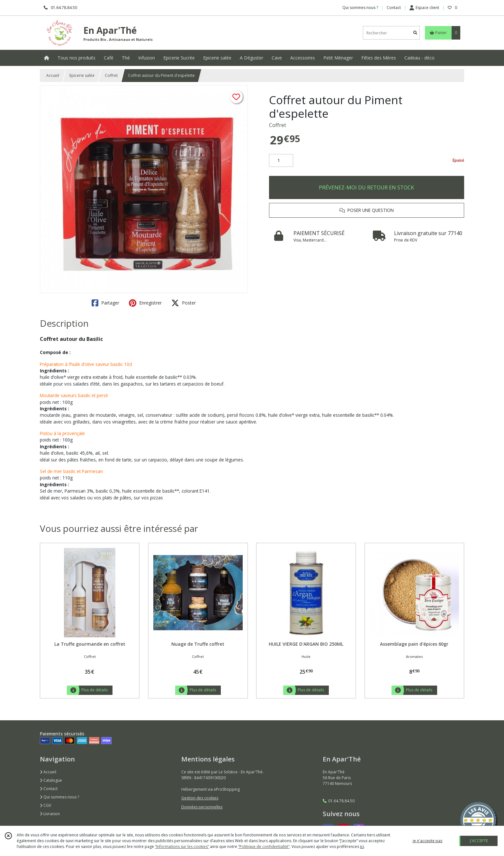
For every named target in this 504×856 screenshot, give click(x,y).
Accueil (53, 75)
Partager (105, 303)
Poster (184, 303)
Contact (394, 8)
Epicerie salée (82, 75)
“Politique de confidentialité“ (264, 847)
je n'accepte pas (428, 841)
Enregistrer (145, 303)
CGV (45, 805)
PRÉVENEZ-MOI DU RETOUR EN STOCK (366, 187)
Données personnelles (202, 807)
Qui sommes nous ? (59, 797)
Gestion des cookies (200, 798)
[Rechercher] (415, 33)
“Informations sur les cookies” (182, 847)
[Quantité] (281, 160)
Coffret (111, 75)
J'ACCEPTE (479, 841)
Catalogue (51, 780)
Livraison (50, 814)
